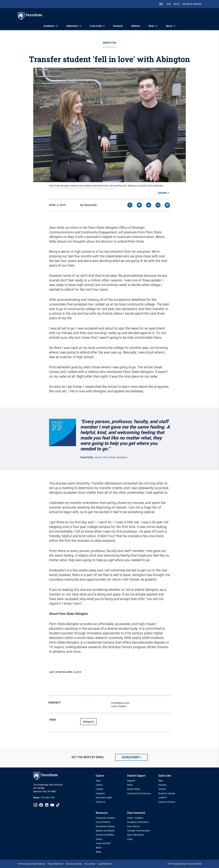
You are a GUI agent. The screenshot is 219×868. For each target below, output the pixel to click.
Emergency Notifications (138, 822)
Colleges (100, 789)
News (151, 26)
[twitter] (139, 205)
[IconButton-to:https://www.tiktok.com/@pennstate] (58, 805)
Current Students (103, 822)
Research (118, 26)
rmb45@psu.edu (120, 703)
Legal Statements (105, 864)
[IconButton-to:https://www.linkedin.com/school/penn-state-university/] (47, 805)
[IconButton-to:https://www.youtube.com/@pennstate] (52, 805)
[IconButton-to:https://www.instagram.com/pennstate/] (35, 805)
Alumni (99, 848)
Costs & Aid (96, 26)
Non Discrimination (74, 864)
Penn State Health (104, 798)
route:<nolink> (119, 706)
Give (169, 4)
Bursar (130, 785)
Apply (177, 4)
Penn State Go (133, 826)
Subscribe (130, 757)
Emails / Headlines (135, 818)
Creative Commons (104, 188)
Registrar (131, 781)
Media (98, 852)
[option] (44, 798)
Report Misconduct (135, 835)
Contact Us (101, 802)
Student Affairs (134, 789)
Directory (163, 785)
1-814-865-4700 (48, 798)
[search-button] (161, 4)
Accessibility (90, 864)
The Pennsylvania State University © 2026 (185, 864)
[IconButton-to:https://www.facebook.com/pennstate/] (41, 805)
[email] (158, 205)
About (169, 26)
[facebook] (130, 205)
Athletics (136, 26)
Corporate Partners (167, 802)
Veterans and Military (105, 835)
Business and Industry (105, 831)
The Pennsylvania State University (31, 864)
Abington (109, 43)
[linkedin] (149, 205)
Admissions (72, 26)
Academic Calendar (167, 793)
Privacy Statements (56, 864)
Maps (161, 781)
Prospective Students (105, 818)
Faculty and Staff (103, 843)
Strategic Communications (139, 831)
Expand (163, 193)
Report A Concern (192, 4)
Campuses (100, 793)
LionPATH (163, 798)
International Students (105, 826)
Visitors (99, 839)
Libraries (162, 789)
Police (130, 839)
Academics (49, 26)
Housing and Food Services (139, 793)
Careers (99, 785)
